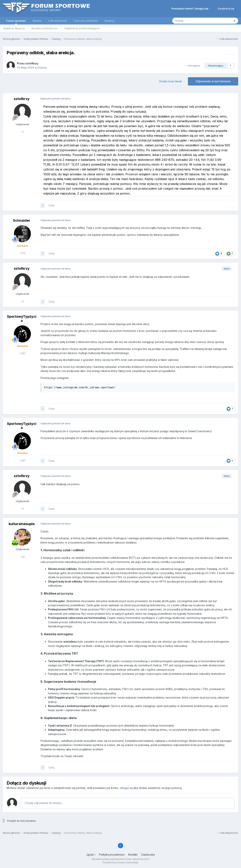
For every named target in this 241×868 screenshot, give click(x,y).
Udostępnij (192, 66)
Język (91, 855)
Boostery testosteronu (45, 28)
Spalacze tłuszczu (14, 28)
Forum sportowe (16, 22)
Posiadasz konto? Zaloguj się (191, 8)
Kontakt (133, 855)
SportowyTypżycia (22, 319)
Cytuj (51, 205)
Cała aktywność (58, 21)
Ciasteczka (148, 855)
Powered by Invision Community (120, 862)
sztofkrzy (32, 63)
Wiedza (37, 21)
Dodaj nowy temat (170, 81)
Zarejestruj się (226, 8)
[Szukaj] (192, 21)
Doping (42, 68)
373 (22, 253)
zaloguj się (126, 788)
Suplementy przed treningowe (82, 28)
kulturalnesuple (22, 524)
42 (22, 557)
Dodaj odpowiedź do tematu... (44, 803)
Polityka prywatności (112, 855)
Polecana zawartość (86, 21)
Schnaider (22, 220)
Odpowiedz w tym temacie (213, 81)
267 (22, 353)
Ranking (109, 21)
